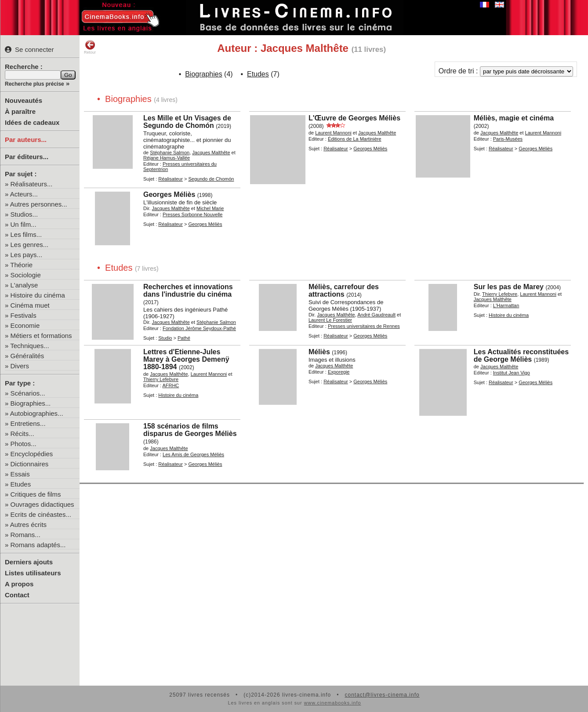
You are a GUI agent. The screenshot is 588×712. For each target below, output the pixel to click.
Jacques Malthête (211, 153)
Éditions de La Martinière (355, 139)
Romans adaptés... (38, 545)
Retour (90, 47)
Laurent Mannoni (333, 133)
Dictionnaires (30, 464)
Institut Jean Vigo (512, 373)
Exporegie (339, 372)
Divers (20, 366)
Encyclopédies (32, 454)
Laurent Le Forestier (330, 320)
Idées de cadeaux (32, 122)
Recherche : (24, 67)
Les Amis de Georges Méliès (193, 454)
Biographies (204, 74)
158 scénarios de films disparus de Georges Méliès (190, 430)
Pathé (184, 338)
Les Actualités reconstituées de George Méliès (521, 356)
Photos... (24, 444)
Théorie (21, 265)
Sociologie (26, 275)
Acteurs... (24, 194)
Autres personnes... (39, 204)
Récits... (22, 434)
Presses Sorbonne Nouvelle (192, 214)
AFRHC (171, 385)
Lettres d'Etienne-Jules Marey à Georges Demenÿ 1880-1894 (186, 359)
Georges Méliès (370, 149)
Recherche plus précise (34, 84)
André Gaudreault (376, 315)
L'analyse (24, 285)
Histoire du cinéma (38, 295)
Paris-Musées (508, 139)
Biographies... (31, 403)
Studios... (24, 214)
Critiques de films (36, 494)
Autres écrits (28, 525)
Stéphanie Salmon (170, 153)
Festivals (24, 315)
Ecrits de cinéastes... (41, 514)
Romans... (25, 535)
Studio (165, 338)
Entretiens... (28, 423)
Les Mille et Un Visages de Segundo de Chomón (187, 122)
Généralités (27, 356)
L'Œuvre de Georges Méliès (354, 118)
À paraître (20, 111)
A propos (19, 584)
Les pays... (27, 255)
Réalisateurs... (32, 184)
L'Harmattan (506, 305)
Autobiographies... (37, 413)
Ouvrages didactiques (42, 504)
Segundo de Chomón (211, 179)
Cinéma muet (30, 305)
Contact (17, 595)
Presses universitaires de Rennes (364, 326)
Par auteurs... (26, 140)
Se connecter (29, 49)
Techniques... (29, 346)
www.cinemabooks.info (333, 703)
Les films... (26, 234)
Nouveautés (24, 100)
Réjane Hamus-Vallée (167, 158)
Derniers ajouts (29, 562)
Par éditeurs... (27, 157)
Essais (20, 474)
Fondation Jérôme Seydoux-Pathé (199, 328)
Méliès (319, 352)
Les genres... (30, 245)
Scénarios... (28, 393)
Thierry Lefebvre (500, 294)
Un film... (24, 224)
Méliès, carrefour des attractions (344, 291)
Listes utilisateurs (33, 573)
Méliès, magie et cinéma (514, 118)
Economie (25, 325)
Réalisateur (171, 179)
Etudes (21, 484)
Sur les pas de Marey (509, 287)
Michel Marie (210, 208)
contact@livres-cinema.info (382, 695)
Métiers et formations (41, 336)
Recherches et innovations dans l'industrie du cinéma (188, 291)
